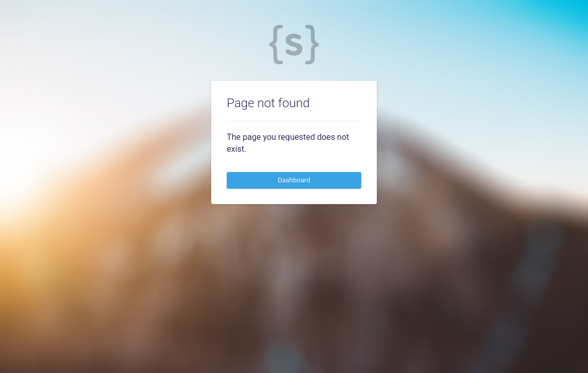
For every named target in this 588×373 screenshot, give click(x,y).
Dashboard (294, 180)
